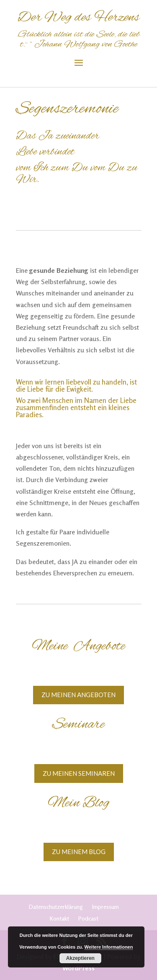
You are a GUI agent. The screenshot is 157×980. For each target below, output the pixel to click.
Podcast (88, 918)
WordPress (78, 968)
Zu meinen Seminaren (79, 773)
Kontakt (59, 918)
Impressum (106, 907)
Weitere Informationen (109, 947)
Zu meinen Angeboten (78, 695)
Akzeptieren (80, 958)
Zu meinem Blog (79, 852)
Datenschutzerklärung (56, 907)
